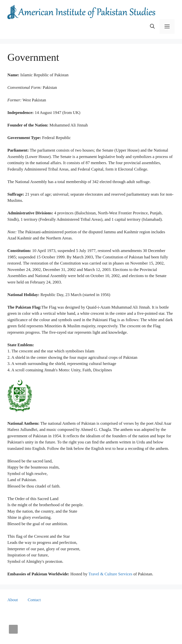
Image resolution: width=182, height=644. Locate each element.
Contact (34, 600)
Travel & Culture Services (110, 574)
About (13, 600)
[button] (152, 27)
